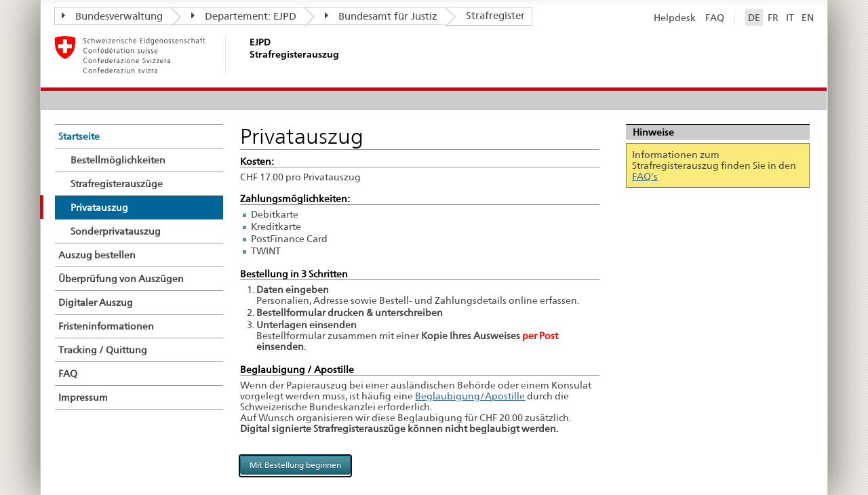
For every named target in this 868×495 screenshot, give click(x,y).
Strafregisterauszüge (117, 184)
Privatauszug (99, 207)
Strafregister (495, 16)
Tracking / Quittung (103, 350)
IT (790, 17)
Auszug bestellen (97, 255)
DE (754, 17)
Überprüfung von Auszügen (121, 279)
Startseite (79, 136)
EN (808, 17)
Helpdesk (675, 17)
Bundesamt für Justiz (381, 16)
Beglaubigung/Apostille (470, 396)
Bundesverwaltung (112, 16)
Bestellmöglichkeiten (118, 160)
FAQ (715, 17)
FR (773, 17)
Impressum (83, 397)
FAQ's (645, 176)
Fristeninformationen (106, 326)
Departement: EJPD (244, 16)
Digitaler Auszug (96, 302)
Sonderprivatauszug (116, 231)
